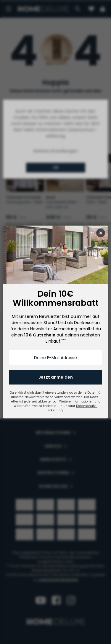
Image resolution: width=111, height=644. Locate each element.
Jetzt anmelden (56, 377)
